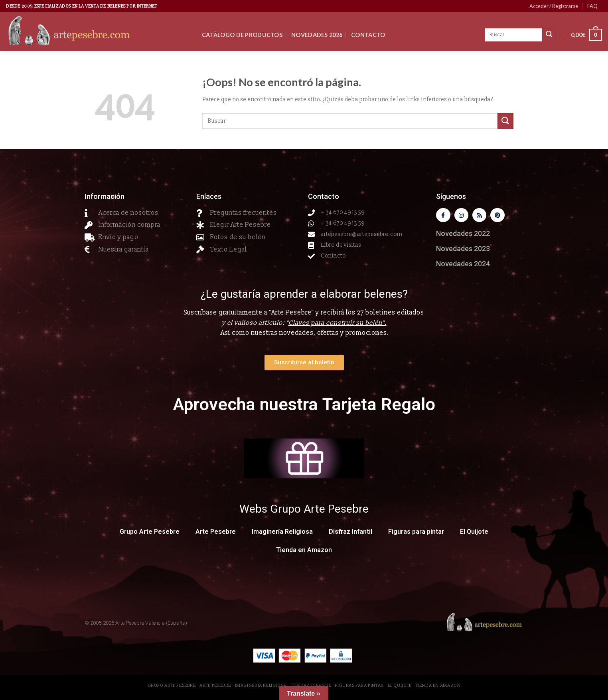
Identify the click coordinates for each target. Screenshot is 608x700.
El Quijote (474, 533)
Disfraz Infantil (350, 533)
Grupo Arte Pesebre (150, 533)
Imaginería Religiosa (282, 533)
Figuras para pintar (416, 533)
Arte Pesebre (216, 533)
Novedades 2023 (463, 250)
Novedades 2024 (463, 265)
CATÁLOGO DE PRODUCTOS (242, 35)
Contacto (368, 35)
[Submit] (505, 121)
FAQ (592, 6)
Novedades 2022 (463, 235)
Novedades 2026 (317, 35)
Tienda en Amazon (304, 552)
